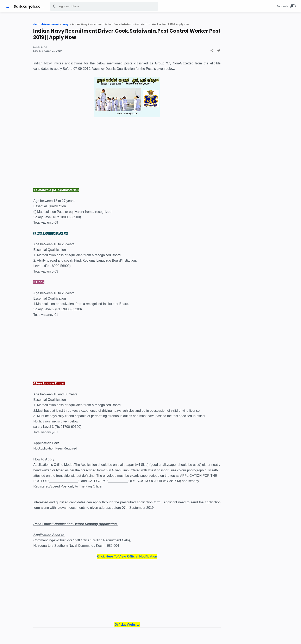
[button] (55, 6)
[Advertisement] (138, 148)
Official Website (138, 596)
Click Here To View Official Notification (138, 556)
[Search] (104, 6)
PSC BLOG (62, 47)
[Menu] (7, 6)
